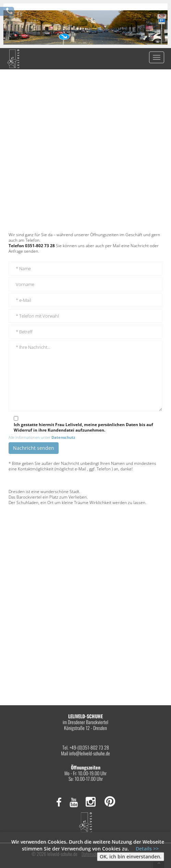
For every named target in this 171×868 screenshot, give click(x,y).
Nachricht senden (34, 448)
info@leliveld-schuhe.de (90, 753)
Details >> (147, 849)
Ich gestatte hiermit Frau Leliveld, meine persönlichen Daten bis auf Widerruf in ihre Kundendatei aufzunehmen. (83, 427)
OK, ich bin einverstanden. (131, 856)
